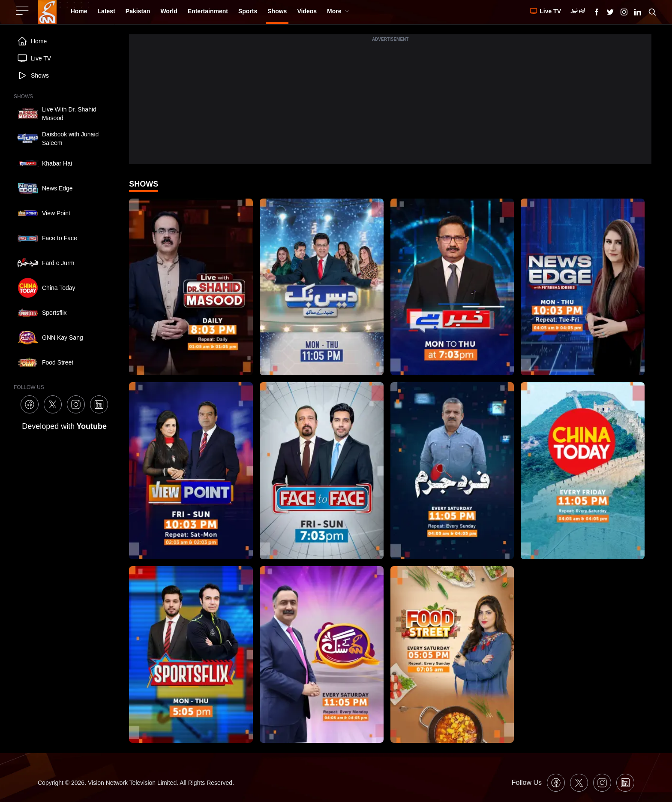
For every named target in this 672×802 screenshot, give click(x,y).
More (338, 11)
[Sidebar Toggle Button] (23, 11)
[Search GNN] (652, 12)
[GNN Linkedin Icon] (638, 12)
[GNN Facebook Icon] (597, 12)
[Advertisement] (390, 104)
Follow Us (527, 782)
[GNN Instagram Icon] (624, 12)
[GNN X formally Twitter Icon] (610, 12)
